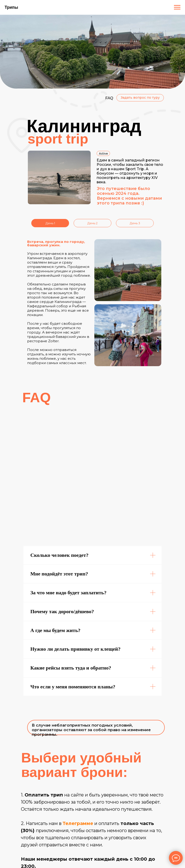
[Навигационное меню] (177, 7)
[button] (140, 98)
